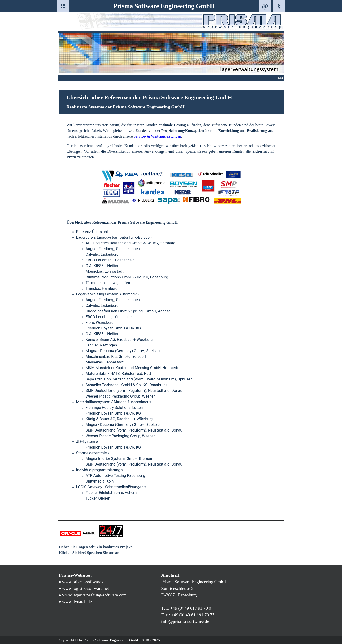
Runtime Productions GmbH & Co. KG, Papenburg (127, 277)
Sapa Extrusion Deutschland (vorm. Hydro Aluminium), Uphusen (139, 379)
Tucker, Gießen (98, 498)
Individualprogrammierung (100, 470)
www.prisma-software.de (84, 582)
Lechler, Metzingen (101, 345)
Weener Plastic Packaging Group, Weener (120, 396)
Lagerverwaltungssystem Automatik (108, 294)
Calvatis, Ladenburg (102, 254)
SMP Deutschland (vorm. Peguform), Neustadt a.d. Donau (134, 391)
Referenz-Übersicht (92, 232)
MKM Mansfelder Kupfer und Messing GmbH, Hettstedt (132, 368)
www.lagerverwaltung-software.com (94, 595)
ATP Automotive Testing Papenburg (115, 476)
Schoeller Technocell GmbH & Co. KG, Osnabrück (127, 385)
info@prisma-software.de (185, 621)
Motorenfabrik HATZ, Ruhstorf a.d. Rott (118, 374)
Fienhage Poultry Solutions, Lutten (114, 408)
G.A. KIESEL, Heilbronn (105, 266)
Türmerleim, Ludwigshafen (108, 283)
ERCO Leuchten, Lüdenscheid (110, 260)
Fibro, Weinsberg (100, 322)
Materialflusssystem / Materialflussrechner (114, 402)
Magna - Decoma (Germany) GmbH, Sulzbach (124, 351)
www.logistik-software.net (86, 588)
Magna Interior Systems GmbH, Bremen (119, 459)
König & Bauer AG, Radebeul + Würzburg (119, 339)
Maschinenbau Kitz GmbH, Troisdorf (116, 357)
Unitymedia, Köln (100, 481)
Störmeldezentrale (93, 453)
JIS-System (87, 442)
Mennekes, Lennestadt (105, 271)
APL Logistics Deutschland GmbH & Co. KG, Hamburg (131, 243)
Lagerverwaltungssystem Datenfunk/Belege (114, 237)
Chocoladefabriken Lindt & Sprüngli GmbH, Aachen (128, 311)
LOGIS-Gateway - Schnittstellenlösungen (111, 487)
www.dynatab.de (77, 602)
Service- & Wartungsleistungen (157, 136)
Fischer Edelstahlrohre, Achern (111, 493)
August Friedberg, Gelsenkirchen (113, 249)
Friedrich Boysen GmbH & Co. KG (113, 328)
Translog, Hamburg (102, 288)
